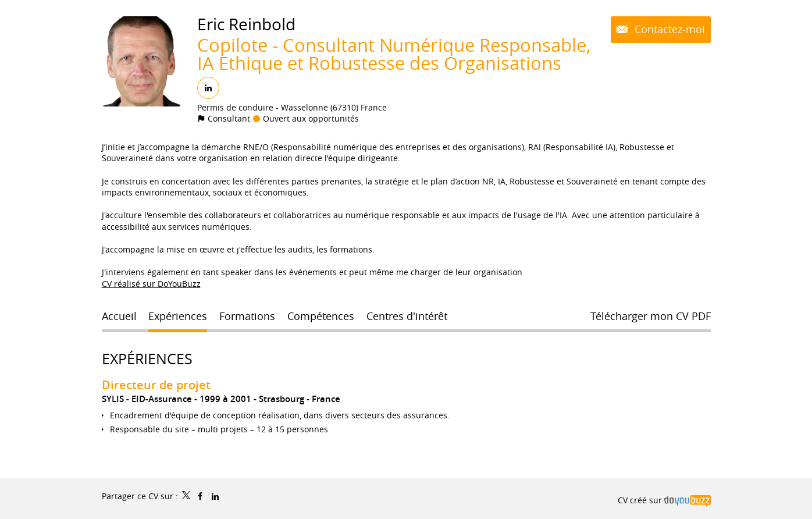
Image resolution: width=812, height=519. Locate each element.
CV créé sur (664, 500)
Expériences (147, 359)
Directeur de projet (156, 385)
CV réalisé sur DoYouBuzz (151, 284)
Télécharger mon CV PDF (651, 316)
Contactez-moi (668, 29)
